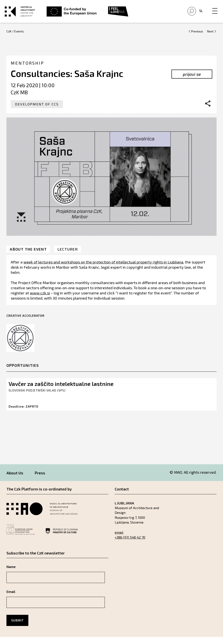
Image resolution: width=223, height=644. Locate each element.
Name (11, 574)
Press (40, 480)
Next (210, 38)
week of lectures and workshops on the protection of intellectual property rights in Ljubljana (103, 269)
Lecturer (68, 256)
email (119, 539)
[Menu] (213, 10)
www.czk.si (40, 300)
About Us (15, 480)
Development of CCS (37, 111)
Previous (197, 38)
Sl (199, 14)
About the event (28, 256)
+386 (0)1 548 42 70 (130, 544)
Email (11, 599)
